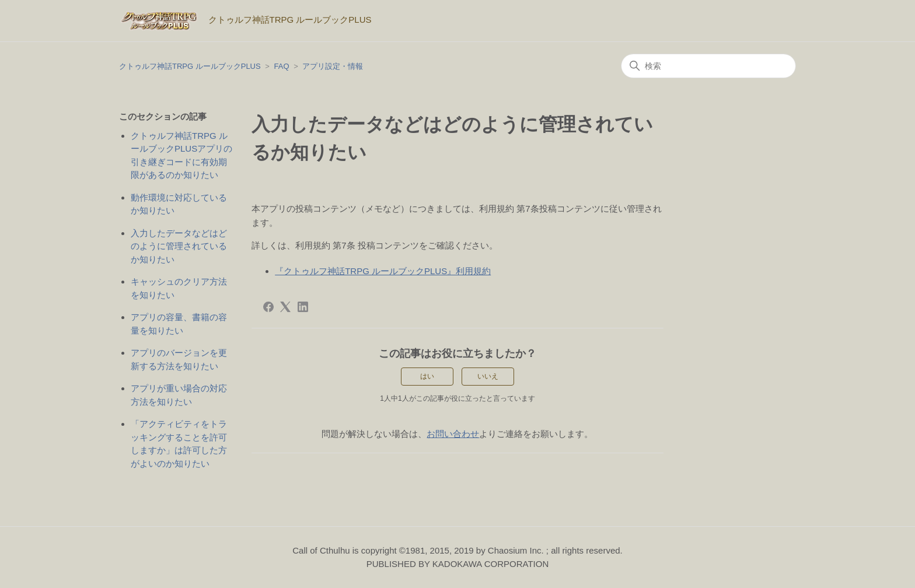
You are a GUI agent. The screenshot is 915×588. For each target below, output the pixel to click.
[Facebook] (268, 307)
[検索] (708, 66)
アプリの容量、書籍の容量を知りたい (179, 324)
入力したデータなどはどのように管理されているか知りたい (179, 246)
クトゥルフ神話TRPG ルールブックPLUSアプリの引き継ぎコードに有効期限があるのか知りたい (181, 155)
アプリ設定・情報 (333, 66)
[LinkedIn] (303, 307)
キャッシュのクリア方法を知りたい (179, 288)
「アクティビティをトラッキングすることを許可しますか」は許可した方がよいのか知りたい (179, 444)
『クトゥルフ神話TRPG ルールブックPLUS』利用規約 (383, 271)
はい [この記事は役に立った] (427, 376)
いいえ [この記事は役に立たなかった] (488, 376)
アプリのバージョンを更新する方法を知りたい (179, 359)
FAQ (282, 66)
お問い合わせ (453, 434)
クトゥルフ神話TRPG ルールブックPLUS (190, 66)
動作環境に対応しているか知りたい (179, 204)
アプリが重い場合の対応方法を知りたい (179, 395)
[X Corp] (285, 307)
